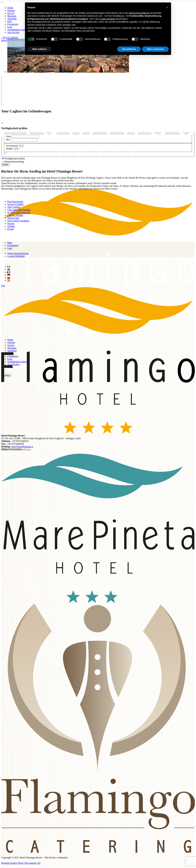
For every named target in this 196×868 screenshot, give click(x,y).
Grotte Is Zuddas (16, 204)
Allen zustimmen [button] (155, 49)
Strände (11, 226)
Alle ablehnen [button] (129, 49)
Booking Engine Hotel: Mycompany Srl (21, 863)
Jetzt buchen (13, 32)
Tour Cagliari (14, 207)
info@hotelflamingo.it (22, 447)
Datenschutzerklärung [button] (139, 13)
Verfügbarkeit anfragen (19, 30)
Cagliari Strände (15, 215)
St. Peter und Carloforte (19, 213)
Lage (10, 27)
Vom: (9, 136)
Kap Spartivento (15, 202)
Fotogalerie (13, 24)
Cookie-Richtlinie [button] (107, 19)
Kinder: (10, 149)
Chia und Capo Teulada (19, 210)
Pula (9, 21)
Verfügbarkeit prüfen (15, 159)
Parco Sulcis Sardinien (18, 221)
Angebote (12, 19)
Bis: (8, 140)
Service (11, 13)
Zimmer (11, 10)
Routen (11, 223)
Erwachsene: (12, 146)
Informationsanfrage (14, 162)
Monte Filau (13, 218)
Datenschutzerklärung (18, 253)
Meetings (12, 16)
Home (10, 8)
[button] (167, 7)
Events (11, 229)
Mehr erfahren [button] (39, 49)
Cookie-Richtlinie (16, 256)
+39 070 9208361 (10, 38)
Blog (10, 243)
